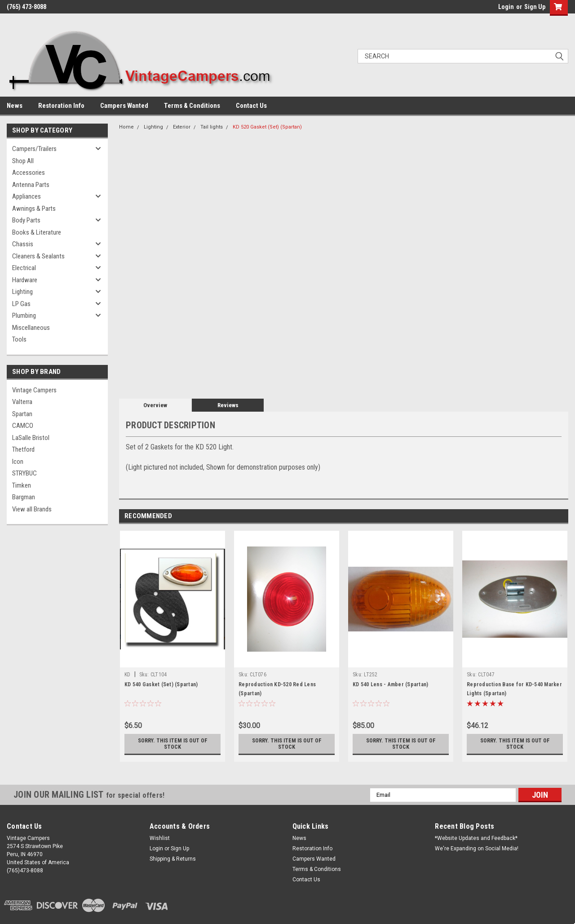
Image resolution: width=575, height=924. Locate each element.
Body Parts (26, 220)
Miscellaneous (31, 328)
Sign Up (535, 7)
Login (506, 7)
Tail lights (212, 127)
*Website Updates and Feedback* (476, 838)
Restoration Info (61, 106)
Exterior (182, 127)
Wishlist (160, 838)
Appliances (27, 196)
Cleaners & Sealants (38, 256)
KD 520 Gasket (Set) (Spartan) (267, 127)
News (15, 106)
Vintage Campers (34, 390)
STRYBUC (24, 473)
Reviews (228, 405)
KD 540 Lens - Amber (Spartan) (390, 684)
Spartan (22, 414)
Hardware (25, 280)
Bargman (24, 497)
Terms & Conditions (192, 106)
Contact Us (251, 106)
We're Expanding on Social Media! (477, 848)
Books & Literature (37, 232)
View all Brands (32, 509)
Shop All (23, 161)
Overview (155, 405)
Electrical (24, 268)
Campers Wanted (124, 106)
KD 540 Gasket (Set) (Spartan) (161, 684)
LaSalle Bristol (31, 438)
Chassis (23, 244)
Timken (22, 485)
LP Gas (21, 304)
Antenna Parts (31, 185)
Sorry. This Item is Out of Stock (173, 744)
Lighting (22, 292)
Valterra (22, 402)
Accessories (29, 173)
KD (128, 675)
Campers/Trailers (34, 149)
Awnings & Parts (34, 209)
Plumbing (24, 315)
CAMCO (23, 426)
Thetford (23, 449)
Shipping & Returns (173, 859)
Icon (18, 462)
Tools (19, 339)
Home (126, 127)
